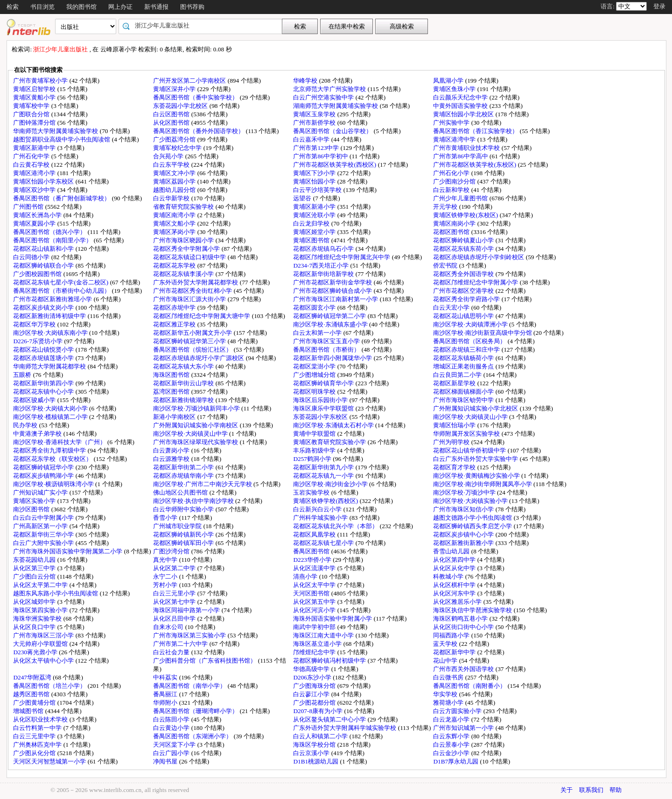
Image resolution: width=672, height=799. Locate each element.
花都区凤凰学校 (315, 534)
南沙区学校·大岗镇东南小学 (51, 333)
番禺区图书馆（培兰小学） (50, 686)
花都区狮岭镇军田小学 (184, 543)
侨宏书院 (446, 265)
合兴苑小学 (169, 156)
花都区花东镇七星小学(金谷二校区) (61, 282)
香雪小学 (166, 518)
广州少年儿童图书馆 (461, 198)
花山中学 (446, 661)
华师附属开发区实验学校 (467, 434)
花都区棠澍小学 (315, 366)
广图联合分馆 (32, 114)
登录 (659, 6)
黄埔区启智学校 (35, 89)
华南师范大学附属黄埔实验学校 (56, 131)
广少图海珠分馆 (315, 686)
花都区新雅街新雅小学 (464, 543)
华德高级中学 (312, 669)
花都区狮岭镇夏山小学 (464, 240)
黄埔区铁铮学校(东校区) (466, 215)
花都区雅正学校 (175, 324)
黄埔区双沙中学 (35, 190)
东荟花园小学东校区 (321, 417)
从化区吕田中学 (175, 619)
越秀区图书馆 (32, 694)
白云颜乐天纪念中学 (461, 97)
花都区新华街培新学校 (324, 274)
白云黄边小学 (172, 728)
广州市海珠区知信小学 (464, 509)
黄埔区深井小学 (175, 89)
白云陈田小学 (172, 719)
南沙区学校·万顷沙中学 (465, 492)
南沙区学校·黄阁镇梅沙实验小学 (477, 476)
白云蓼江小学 (312, 694)
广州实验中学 (452, 123)
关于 (567, 790)
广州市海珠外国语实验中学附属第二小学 (68, 551)
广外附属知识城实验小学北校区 (476, 408)
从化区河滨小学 (315, 610)
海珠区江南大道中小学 (324, 635)
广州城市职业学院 (178, 526)
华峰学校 (306, 81)
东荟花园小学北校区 (181, 106)
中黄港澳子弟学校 (38, 434)
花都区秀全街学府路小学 (467, 299)
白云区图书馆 (172, 114)
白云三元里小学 (175, 593)
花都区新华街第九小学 (324, 467)
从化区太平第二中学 (41, 585)
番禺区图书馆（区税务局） (470, 341)
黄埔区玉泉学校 (315, 114)
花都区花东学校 (175, 265)
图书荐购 (192, 7)
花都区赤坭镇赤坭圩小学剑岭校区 (479, 257)
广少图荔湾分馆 (175, 139)
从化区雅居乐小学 (458, 602)
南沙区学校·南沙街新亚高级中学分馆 (483, 333)
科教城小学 (449, 576)
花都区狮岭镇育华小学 (324, 383)
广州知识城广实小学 (41, 492)
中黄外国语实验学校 (461, 106)
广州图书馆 (29, 207)
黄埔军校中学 (32, 106)
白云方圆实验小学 (458, 711)
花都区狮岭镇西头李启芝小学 (473, 526)
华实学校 (446, 694)
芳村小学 (166, 585)
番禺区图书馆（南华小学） (190, 686)
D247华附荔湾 (33, 677)
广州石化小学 (452, 173)
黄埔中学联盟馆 (315, 434)
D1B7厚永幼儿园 (456, 761)
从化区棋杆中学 (455, 585)
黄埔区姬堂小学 (315, 232)
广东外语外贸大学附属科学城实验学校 (345, 728)
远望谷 (303, 198)
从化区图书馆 (172, 123)
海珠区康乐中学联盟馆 (324, 408)
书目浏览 (42, 7)
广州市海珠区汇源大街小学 (190, 299)
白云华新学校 (172, 198)
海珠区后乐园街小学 (321, 400)
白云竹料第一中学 (38, 728)
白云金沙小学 (452, 753)
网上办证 (120, 7)
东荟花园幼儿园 (35, 560)
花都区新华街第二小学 (184, 467)
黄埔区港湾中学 (455, 139)
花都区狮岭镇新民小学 (184, 534)
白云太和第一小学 (318, 333)
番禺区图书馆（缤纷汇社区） (193, 350)
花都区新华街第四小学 (44, 383)
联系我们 (591, 790)
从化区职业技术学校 (41, 719)
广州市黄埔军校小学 (41, 81)
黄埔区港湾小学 (35, 173)
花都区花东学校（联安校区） (53, 459)
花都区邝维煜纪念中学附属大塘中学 (202, 316)
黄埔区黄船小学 (35, 97)
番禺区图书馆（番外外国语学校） (199, 131)
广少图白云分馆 (35, 576)
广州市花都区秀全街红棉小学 (193, 291)
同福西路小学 (452, 635)
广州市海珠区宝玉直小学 (327, 341)
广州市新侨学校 (315, 123)
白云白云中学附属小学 (44, 518)
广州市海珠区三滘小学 (44, 635)
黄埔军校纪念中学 (178, 148)
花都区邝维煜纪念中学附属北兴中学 (342, 257)
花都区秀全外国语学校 (464, 274)
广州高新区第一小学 (41, 526)
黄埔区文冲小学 (175, 173)
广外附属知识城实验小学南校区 (196, 425)
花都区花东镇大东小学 (184, 366)
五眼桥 (23, 375)
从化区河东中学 (455, 593)
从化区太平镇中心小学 (44, 661)
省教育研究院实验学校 (184, 207)
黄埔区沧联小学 (315, 215)
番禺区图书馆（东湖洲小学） (193, 736)
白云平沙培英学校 (318, 190)
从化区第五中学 (315, 602)
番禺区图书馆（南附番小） (470, 686)
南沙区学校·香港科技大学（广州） (60, 442)
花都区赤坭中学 (175, 308)
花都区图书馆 (452, 232)
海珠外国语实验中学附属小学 (333, 619)
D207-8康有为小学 (318, 711)
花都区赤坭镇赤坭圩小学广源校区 (199, 358)
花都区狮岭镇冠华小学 (44, 467)
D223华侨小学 (313, 560)
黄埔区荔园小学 (175, 181)
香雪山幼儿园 (452, 551)
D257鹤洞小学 (313, 459)
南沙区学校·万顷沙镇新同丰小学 (197, 408)
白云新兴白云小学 (318, 509)
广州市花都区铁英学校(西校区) (335, 165)
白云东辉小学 (452, 736)
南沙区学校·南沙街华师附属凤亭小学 (483, 484)
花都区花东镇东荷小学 (464, 249)
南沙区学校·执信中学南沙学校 (194, 501)
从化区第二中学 (175, 568)
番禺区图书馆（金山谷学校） (333, 131)
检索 (13, 7)
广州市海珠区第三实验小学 (190, 635)
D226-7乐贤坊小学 (38, 341)
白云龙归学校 (312, 223)
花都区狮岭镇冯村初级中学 (330, 661)
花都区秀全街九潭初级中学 (50, 450)
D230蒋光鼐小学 (36, 652)
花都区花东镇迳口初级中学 (190, 257)
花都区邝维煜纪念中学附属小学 (476, 282)
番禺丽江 (166, 694)
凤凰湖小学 (449, 81)
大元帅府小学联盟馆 (41, 644)
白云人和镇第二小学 (321, 736)
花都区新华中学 (455, 652)
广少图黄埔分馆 (35, 703)
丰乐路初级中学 (315, 450)
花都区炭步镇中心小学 (464, 534)
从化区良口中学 (35, 627)
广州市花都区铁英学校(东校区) (475, 165)
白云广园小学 (172, 753)
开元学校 (446, 207)
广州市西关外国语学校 (464, 669)
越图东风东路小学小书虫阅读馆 (56, 593)
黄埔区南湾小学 (175, 215)
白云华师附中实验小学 (184, 509)
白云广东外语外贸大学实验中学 (476, 459)
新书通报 (156, 7)
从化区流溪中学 (315, 568)
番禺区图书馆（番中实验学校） (196, 97)
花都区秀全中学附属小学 (187, 249)
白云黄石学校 (32, 165)
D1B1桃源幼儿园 (316, 761)
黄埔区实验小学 (35, 501)
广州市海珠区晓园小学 (184, 240)
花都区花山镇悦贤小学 (44, 350)
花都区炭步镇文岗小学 (44, 308)
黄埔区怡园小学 (315, 181)
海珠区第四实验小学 (41, 610)
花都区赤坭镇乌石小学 (324, 249)
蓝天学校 (446, 644)
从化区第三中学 (35, 568)
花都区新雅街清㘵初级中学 (50, 316)
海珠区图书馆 (172, 375)
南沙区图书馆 (32, 509)
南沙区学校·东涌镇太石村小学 (334, 425)
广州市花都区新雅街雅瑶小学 (53, 299)
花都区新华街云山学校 (184, 383)
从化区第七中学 (175, 602)
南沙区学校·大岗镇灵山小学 (471, 417)
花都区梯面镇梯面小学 (464, 392)
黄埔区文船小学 (175, 223)
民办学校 (26, 425)
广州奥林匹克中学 (38, 745)
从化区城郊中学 (35, 602)
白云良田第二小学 (458, 375)
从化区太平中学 (315, 585)
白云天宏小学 (452, 308)
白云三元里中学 (35, 736)
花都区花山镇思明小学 (464, 316)
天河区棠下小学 (175, 745)
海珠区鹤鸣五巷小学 (461, 619)
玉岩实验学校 (312, 492)
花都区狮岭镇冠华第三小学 (190, 341)
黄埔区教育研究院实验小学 (330, 442)
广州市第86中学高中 (461, 156)
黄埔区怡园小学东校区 (44, 181)
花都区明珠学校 (315, 392)
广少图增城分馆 (315, 375)
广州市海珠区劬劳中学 (464, 400)
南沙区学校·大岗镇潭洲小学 (471, 324)
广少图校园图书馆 (38, 274)
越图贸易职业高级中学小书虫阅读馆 (62, 139)
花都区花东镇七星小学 (324, 543)
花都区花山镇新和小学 (44, 249)
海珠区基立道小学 (318, 644)
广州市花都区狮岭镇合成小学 (333, 291)
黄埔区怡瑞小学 (455, 425)
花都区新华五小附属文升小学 (193, 333)
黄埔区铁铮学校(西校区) (326, 501)
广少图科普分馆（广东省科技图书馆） (205, 661)
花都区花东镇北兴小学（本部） (336, 526)
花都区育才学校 (455, 467)
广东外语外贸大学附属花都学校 (196, 282)
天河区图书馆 (312, 593)
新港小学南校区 (175, 417)
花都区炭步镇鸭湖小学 (44, 476)
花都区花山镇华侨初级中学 (470, 450)
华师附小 (166, 703)
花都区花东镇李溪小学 (184, 274)
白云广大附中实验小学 (44, 543)
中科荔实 (166, 677)
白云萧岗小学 (172, 450)
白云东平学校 (172, 165)
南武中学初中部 (315, 627)
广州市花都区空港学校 (464, 291)
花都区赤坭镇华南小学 (184, 476)
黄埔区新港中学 (35, 148)
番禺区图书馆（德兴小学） (50, 232)
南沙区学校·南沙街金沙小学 (331, 484)
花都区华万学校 (35, 324)
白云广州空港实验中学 (324, 97)
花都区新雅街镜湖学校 (184, 400)
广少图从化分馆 (35, 753)
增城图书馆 (29, 711)
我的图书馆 (81, 7)
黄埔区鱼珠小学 (455, 89)
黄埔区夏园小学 (35, 223)
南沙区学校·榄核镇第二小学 (51, 417)
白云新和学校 (452, 190)
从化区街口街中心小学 (464, 627)
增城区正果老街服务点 (464, 366)
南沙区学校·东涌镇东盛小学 (331, 324)
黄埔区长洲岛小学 (38, 215)
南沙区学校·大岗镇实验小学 (471, 501)
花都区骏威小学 (35, 400)
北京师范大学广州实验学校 (330, 89)
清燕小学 (306, 576)
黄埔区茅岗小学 (175, 232)
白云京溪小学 (312, 753)
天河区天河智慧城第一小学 (50, 761)
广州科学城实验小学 (321, 518)
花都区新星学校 (455, 383)
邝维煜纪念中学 (315, 652)
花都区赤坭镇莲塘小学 (44, 358)
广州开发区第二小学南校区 (190, 81)
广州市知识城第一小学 (464, 728)
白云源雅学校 (172, 459)
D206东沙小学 (313, 677)
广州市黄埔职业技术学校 (467, 148)
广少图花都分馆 (315, 703)
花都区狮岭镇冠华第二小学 (330, 316)
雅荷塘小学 (449, 703)
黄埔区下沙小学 (315, 173)
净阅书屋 (166, 761)
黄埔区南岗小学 (455, 223)
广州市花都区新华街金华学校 (333, 282)
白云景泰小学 (452, 745)
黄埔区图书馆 (312, 240)
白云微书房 (449, 677)
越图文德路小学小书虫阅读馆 (473, 518)
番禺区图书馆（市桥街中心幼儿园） (62, 291)
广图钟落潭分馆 (35, 123)
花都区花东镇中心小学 (44, 392)
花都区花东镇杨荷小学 (464, 358)
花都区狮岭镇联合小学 (44, 265)
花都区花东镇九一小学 (324, 476)
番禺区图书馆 (312, 551)
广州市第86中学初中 (321, 156)
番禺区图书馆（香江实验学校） (476, 131)
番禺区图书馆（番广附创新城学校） (62, 198)
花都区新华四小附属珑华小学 (333, 358)
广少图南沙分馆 (455, 181)
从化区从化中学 (455, 568)
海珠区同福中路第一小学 (187, 610)
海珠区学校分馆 (315, 745)
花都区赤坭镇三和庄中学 (467, 350)
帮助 (616, 790)
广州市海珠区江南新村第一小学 (336, 299)
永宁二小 (166, 576)
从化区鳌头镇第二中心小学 (330, 719)
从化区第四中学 (455, 560)
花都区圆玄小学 (315, 308)
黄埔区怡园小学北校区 (464, 114)
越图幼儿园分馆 (175, 190)
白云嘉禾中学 (312, 139)
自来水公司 (169, 627)
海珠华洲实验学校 (38, 619)
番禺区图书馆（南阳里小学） (53, 240)
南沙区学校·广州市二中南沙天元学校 (203, 484)
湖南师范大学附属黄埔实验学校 (336, 106)
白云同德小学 (32, 257)
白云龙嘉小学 (452, 719)
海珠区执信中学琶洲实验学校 (473, 610)
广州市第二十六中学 (181, 644)
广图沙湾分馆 (172, 551)
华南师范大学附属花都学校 (50, 366)
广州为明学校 (452, 442)
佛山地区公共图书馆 (181, 492)
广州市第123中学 (317, 148)
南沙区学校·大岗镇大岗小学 (51, 408)
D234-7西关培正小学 (322, 265)
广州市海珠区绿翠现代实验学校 (196, 442)
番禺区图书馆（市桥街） (327, 350)
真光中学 (166, 560)
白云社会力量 (172, 652)
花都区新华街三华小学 (44, 534)
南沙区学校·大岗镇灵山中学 (191, 434)
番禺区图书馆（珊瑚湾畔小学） (196, 711)
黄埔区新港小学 (315, 207)
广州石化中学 (32, 156)
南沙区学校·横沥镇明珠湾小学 (54, 484)
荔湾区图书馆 (172, 392)
